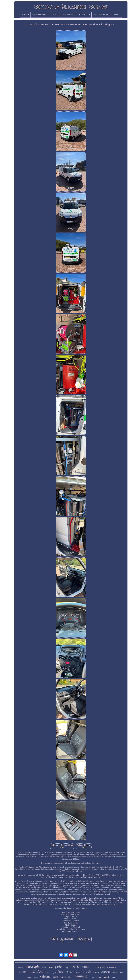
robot (44, 967)
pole (58, 966)
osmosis (121, 968)
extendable (112, 967)
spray (78, 972)
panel (56, 977)
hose (51, 967)
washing (21, 968)
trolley (96, 972)
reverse (36, 977)
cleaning (81, 976)
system (24, 972)
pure (63, 977)
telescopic (33, 967)
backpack (53, 973)
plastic (107, 977)
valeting (45, 977)
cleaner (70, 972)
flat (70, 977)
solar (115, 972)
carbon (29, 977)
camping (100, 967)
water (75, 966)
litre (61, 972)
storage (106, 972)
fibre (121, 973)
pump (66, 967)
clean (92, 977)
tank (85, 966)
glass (92, 968)
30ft (47, 972)
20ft (113, 977)
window (37, 971)
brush (87, 971)
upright (99, 977)
